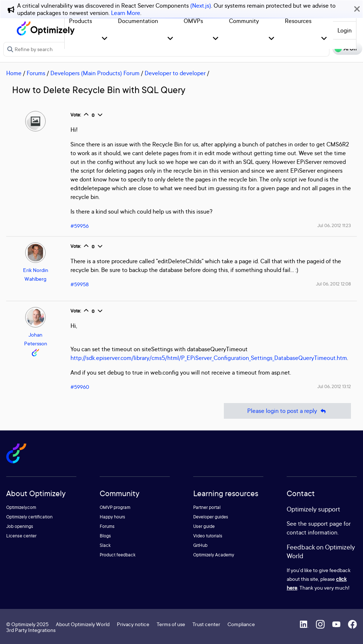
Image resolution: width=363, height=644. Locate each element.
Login (345, 30)
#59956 (80, 226)
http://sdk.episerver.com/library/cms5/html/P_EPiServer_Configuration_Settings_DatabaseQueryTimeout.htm (209, 358)
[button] (105, 39)
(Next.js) (201, 5)
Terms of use (171, 624)
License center (21, 536)
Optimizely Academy (214, 555)
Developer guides (211, 517)
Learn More (126, 13)
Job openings (20, 526)
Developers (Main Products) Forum (95, 73)
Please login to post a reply (287, 411)
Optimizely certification (29, 517)
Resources (298, 21)
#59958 (80, 284)
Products (81, 21)
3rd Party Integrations (31, 630)
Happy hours (112, 517)
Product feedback (118, 555)
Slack (105, 545)
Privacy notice (133, 624)
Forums (36, 73)
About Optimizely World (83, 624)
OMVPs (193, 21)
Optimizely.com (21, 507)
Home (14, 73)
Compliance (241, 624)
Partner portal (207, 507)
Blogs (105, 536)
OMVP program (115, 507)
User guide (204, 526)
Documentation (138, 21)
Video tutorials (208, 536)
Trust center (206, 624)
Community (244, 21)
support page (325, 524)
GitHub (200, 545)
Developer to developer (175, 73)
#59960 (80, 387)
